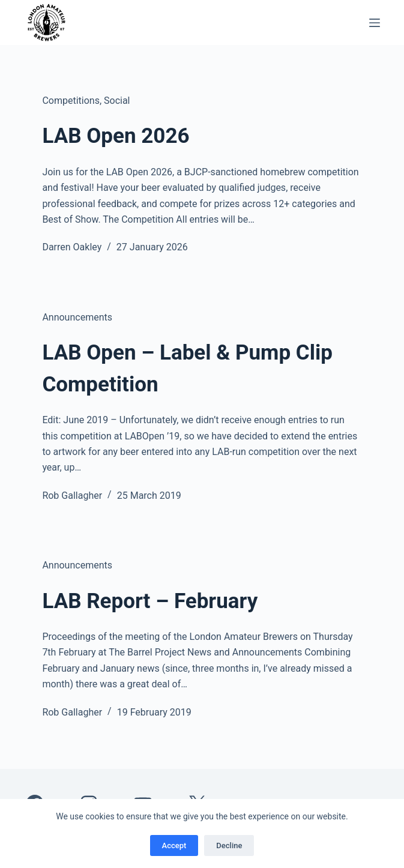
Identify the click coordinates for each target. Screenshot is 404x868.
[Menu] (375, 23)
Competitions (71, 101)
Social (117, 101)
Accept (174, 845)
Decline (229, 845)
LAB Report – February (150, 601)
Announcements (77, 317)
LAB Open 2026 (116, 136)
